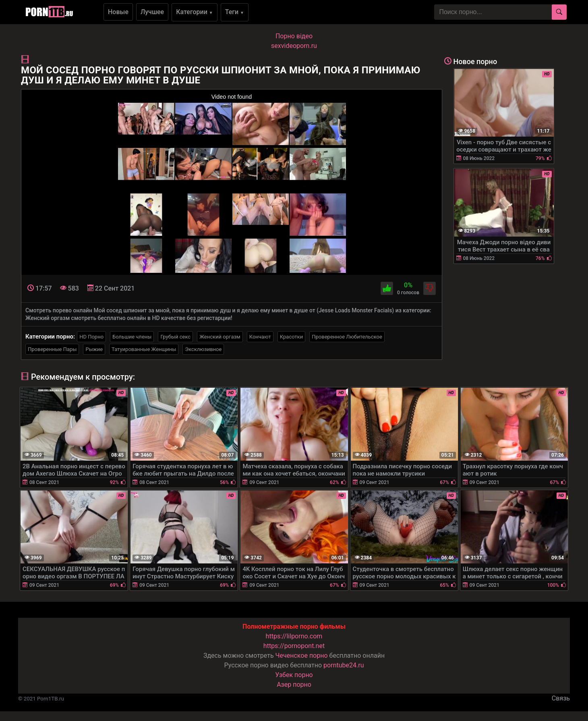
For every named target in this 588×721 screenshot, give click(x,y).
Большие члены (132, 337)
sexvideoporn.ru (294, 46)
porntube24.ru (344, 665)
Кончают (260, 337)
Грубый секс (175, 337)
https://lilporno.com (294, 636)
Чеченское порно (302, 656)
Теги (235, 12)
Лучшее (152, 12)
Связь (561, 698)
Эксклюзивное (203, 349)
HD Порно (91, 337)
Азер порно (294, 685)
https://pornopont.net (294, 646)
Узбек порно (294, 675)
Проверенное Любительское (347, 337)
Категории (195, 12)
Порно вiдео (294, 36)
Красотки (291, 337)
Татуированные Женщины (144, 349)
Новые (118, 12)
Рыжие (94, 349)
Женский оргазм (220, 337)
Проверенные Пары (52, 349)
